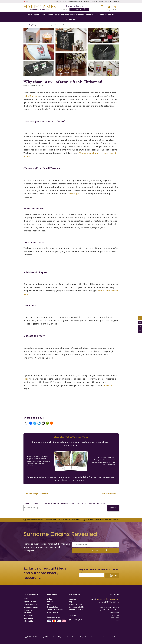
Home (25, 25)
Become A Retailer (76, 610)
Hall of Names (30, 96)
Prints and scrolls (33, 209)
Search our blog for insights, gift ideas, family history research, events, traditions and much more (65, 503)
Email (81, 572)
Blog (30, 25)
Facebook (109, 385)
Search (113, 508)
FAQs (49, 604)
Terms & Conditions (55, 610)
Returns (50, 602)
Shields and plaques (35, 272)
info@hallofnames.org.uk (108, 599)
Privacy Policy (53, 607)
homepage (73, 194)
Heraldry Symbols (76, 604)
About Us (72, 599)
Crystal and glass (34, 242)
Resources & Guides (77, 607)
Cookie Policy (53, 612)
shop (26, 379)
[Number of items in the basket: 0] (115, 8)
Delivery (50, 599)
